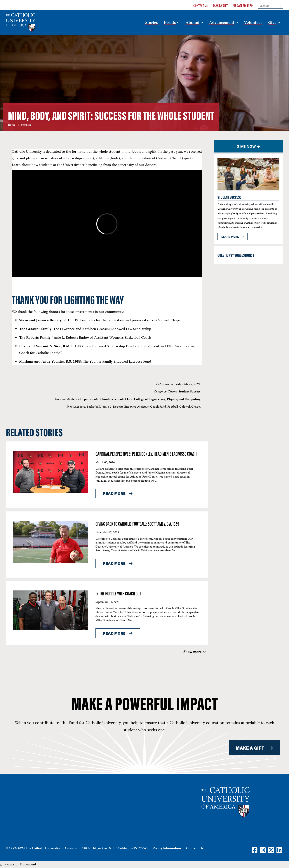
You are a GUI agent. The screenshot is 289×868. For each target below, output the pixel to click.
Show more (193, 652)
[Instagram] (263, 850)
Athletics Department (82, 399)
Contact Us (201, 5)
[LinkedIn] (279, 850)
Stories (152, 23)
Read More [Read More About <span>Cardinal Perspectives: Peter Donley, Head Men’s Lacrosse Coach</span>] (114, 493)
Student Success (189, 392)
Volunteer (253, 23)
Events (170, 23)
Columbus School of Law (115, 399)
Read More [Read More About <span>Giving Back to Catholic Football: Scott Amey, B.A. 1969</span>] (114, 563)
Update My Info (243, 5)
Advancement (222, 23)
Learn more (230, 237)
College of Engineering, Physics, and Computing (167, 399)
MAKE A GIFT (250, 748)
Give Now (246, 146)
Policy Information (167, 848)
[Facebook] (255, 850)
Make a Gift (220, 5)
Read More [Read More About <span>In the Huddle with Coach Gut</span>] (114, 633)
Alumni (193, 23)
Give (272, 23)
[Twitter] (271, 850)
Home (12, 125)
